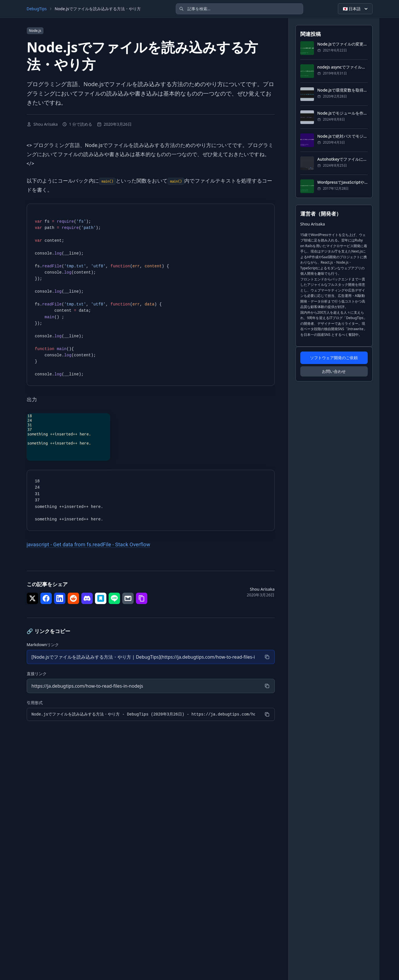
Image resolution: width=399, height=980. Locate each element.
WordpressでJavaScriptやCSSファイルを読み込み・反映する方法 (343, 182)
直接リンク (37, 674)
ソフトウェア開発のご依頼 (334, 358)
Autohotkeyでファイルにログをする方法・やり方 (343, 159)
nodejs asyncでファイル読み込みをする (343, 67)
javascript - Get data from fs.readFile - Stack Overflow (89, 544)
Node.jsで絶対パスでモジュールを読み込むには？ (343, 136)
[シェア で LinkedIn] (60, 598)
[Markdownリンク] (143, 657)
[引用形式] (143, 714)
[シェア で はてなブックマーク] (101, 598)
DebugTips (37, 9)
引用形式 (35, 703)
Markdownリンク (43, 645)
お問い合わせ (334, 371)
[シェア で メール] (128, 598)
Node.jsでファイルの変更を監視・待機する (343, 44)
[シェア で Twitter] (32, 598)
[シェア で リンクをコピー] (142, 598)
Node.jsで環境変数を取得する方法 (343, 90)
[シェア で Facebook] (46, 598)
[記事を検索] (239, 9)
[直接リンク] (143, 686)
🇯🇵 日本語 (356, 9)
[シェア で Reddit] (73, 598)
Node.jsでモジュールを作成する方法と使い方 (343, 113)
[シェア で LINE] (114, 598)
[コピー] (267, 657)
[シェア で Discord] (87, 598)
